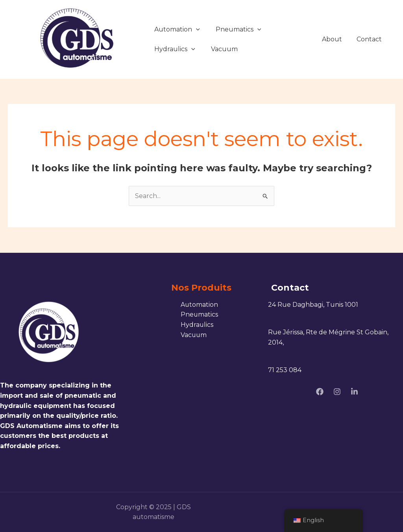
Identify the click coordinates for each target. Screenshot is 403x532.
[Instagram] (337, 392)
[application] (196, 29)
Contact (370, 39)
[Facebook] (320, 392)
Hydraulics (175, 49)
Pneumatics (238, 29)
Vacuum (224, 49)
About (335, 39)
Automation (177, 29)
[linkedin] (354, 392)
